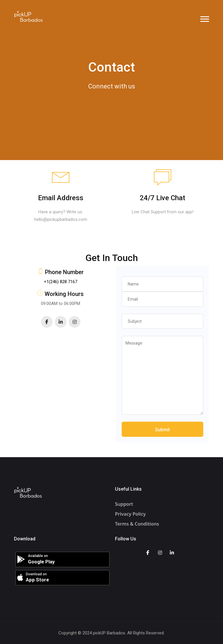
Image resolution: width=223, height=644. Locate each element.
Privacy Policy (130, 514)
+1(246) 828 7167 (61, 282)
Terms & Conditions (137, 524)
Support (124, 504)
